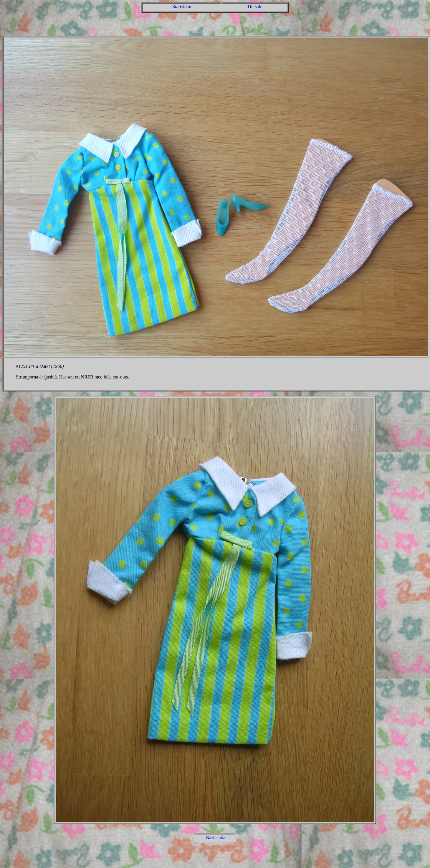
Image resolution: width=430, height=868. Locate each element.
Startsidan (182, 7)
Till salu (255, 7)
